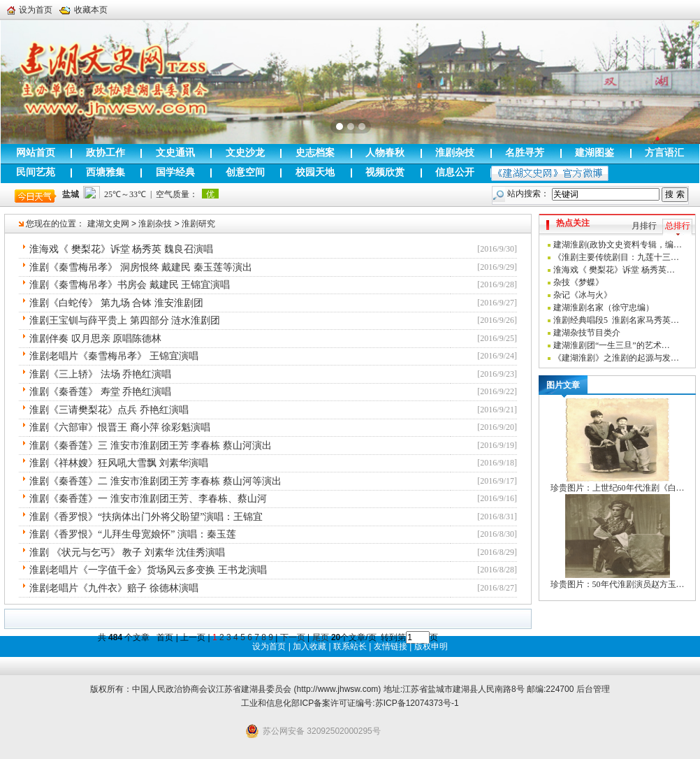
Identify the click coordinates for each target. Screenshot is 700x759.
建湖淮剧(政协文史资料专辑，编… (618, 245)
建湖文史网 (108, 224)
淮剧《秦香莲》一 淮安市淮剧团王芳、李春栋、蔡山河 (148, 499)
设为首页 (30, 10)
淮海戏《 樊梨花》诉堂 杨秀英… (614, 270)
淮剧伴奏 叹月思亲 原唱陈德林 (95, 339)
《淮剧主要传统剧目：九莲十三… (616, 257)
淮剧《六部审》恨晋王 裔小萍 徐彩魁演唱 (120, 427)
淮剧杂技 (155, 224)
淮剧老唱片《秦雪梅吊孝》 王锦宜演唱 (114, 356)
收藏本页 (83, 10)
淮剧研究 (198, 224)
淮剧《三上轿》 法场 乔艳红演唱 (100, 374)
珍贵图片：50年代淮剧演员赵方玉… (618, 584)
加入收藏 (309, 646)
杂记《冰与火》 (583, 295)
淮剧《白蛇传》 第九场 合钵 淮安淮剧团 (116, 303)
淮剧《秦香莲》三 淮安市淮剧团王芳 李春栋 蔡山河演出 (151, 446)
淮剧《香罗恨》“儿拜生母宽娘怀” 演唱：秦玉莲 (133, 534)
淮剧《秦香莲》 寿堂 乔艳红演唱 (100, 392)
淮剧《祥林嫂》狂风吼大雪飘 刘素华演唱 (119, 463)
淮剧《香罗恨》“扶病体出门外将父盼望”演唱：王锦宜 (146, 517)
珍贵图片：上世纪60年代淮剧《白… (618, 488)
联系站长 (350, 646)
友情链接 (391, 646)
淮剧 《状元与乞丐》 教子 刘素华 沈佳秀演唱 (127, 552)
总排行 (678, 226)
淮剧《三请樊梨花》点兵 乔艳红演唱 (109, 410)
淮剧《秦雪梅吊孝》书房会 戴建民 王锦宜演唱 (130, 285)
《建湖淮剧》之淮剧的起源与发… (616, 358)
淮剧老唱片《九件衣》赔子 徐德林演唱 (114, 588)
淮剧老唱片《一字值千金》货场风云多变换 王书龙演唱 (148, 570)
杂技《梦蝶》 (578, 282)
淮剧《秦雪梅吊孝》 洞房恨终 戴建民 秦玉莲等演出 (141, 267)
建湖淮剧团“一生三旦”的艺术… (612, 345)
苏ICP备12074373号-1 (417, 703)
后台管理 (593, 689)
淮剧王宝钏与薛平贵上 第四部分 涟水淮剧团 (125, 320)
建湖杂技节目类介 (587, 333)
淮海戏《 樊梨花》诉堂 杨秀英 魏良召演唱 (121, 249)
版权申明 (431, 646)
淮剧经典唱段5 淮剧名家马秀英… (616, 320)
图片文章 (563, 385)
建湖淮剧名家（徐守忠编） (604, 308)
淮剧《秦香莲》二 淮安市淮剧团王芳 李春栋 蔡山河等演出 (155, 481)
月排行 (644, 226)
